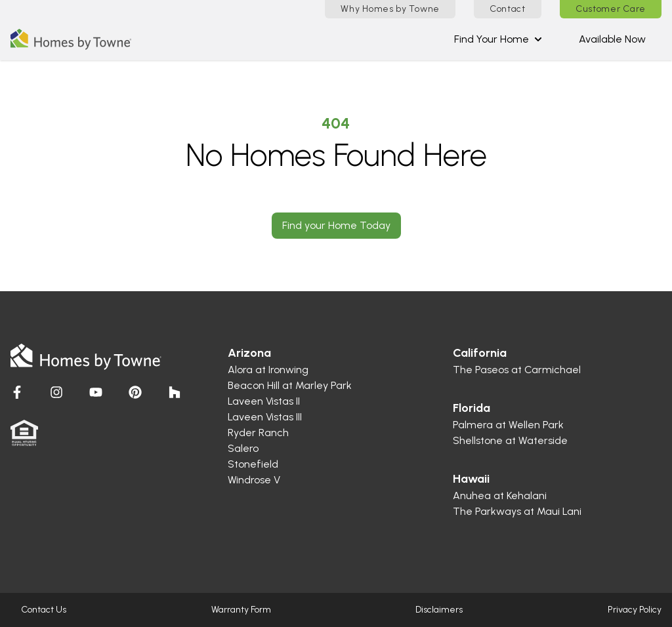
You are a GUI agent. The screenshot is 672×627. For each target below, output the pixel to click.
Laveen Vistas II (264, 401)
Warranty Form (241, 610)
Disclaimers (439, 610)
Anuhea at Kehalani (500, 496)
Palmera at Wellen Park (508, 425)
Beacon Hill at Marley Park (290, 385)
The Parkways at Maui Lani (517, 511)
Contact (508, 9)
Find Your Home (498, 39)
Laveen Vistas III (265, 417)
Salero (243, 448)
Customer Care (611, 9)
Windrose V (254, 480)
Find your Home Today (336, 225)
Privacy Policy (635, 610)
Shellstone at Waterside (510, 440)
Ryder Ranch (258, 433)
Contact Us (44, 610)
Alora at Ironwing (268, 370)
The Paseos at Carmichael (517, 370)
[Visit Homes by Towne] (17, 392)
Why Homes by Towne (390, 9)
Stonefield (253, 464)
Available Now (612, 39)
